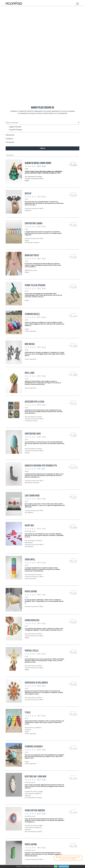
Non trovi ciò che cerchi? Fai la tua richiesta (68, 858)
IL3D (26, 169)
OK (56, 866)
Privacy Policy (64, 866)
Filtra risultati (43, 123)
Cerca (42, 148)
